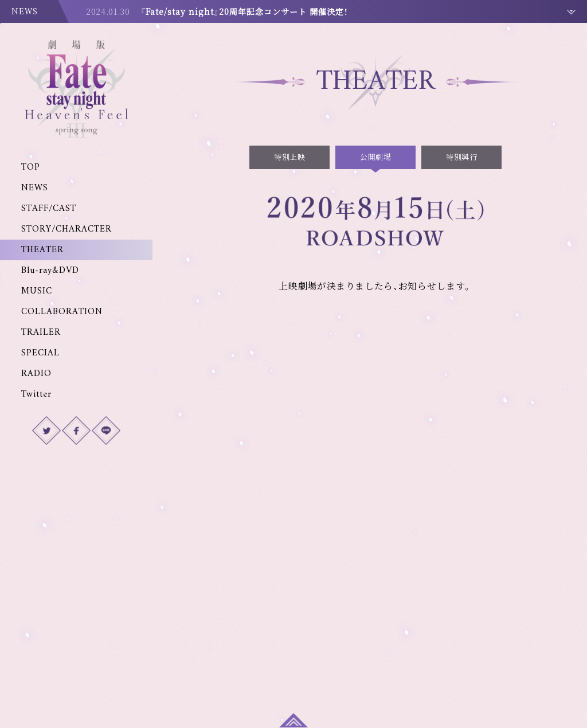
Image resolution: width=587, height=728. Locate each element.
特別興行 (461, 157)
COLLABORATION (62, 312)
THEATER (42, 250)
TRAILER (41, 332)
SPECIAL (40, 353)
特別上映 (289, 157)
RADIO (36, 374)
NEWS (35, 188)
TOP (31, 167)
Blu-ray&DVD (50, 271)
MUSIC (37, 291)
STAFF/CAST (49, 209)
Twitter (36, 394)
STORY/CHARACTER (66, 229)
